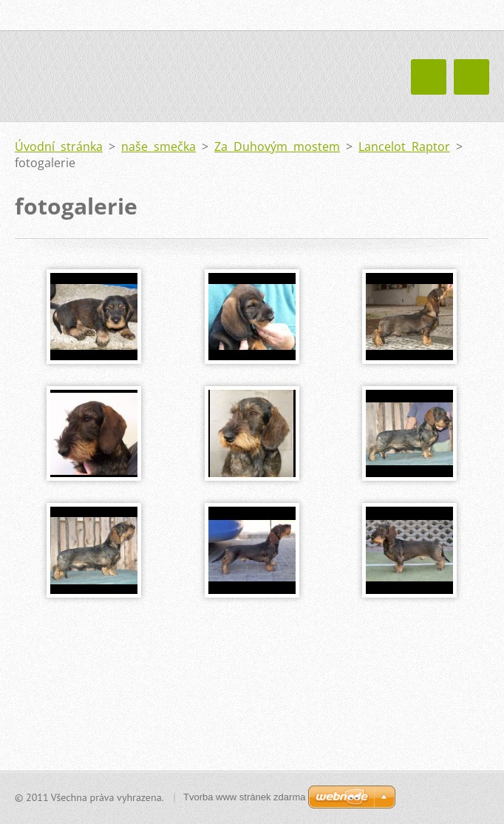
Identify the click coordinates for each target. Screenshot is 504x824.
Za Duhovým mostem (277, 146)
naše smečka (159, 146)
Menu (471, 77)
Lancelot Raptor (404, 146)
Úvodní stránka (59, 146)
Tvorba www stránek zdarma (244, 797)
